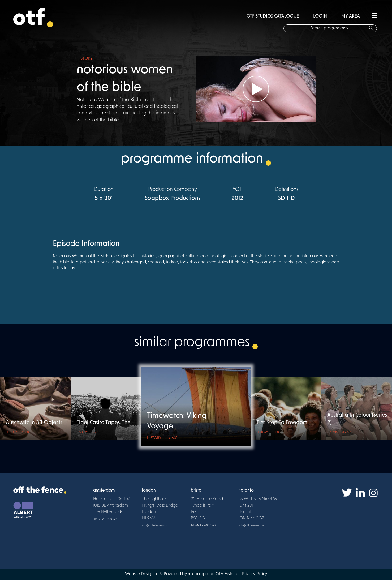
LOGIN (320, 16)
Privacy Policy (255, 574)
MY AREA (351, 16)
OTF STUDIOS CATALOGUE (273, 16)
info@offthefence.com (154, 526)
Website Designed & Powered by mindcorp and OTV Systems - (184, 574)
